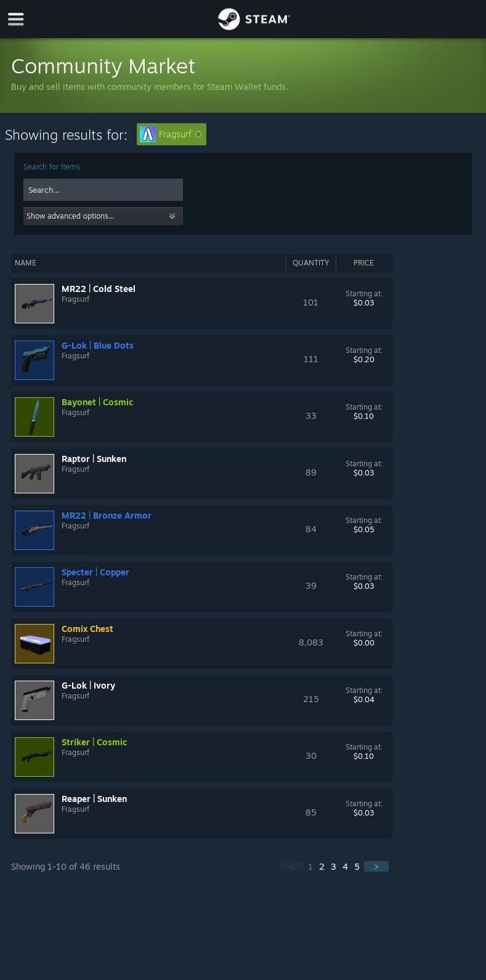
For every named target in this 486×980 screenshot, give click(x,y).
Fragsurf (171, 134)
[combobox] (103, 190)
